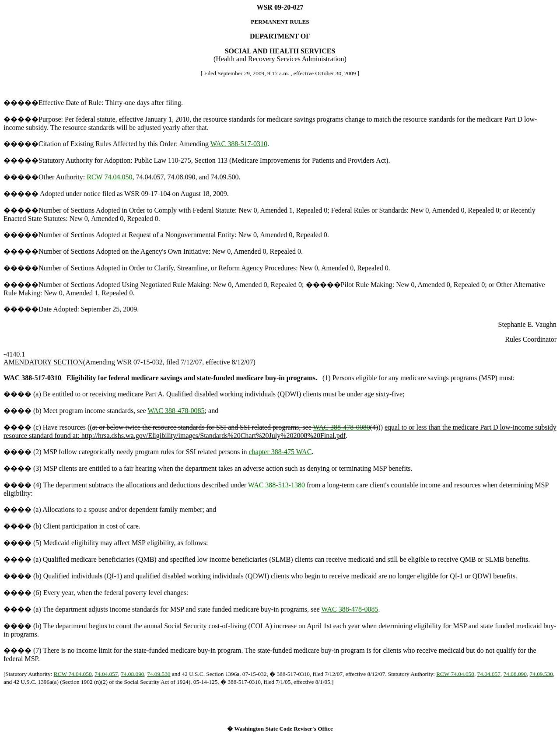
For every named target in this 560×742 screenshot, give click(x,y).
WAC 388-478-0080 (341, 427)
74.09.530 (159, 674)
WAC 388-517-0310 (239, 144)
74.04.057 (106, 674)
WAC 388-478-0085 (176, 411)
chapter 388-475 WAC (280, 452)
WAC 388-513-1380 (276, 485)
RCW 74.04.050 (109, 177)
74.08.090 (132, 674)
